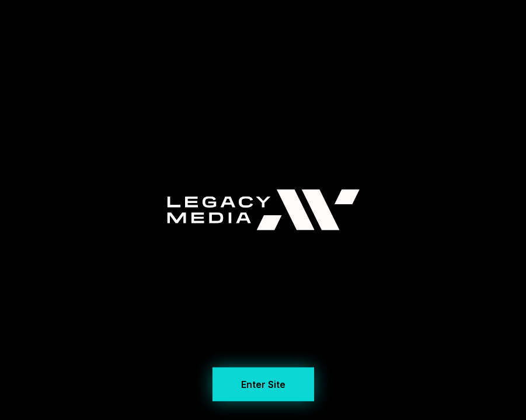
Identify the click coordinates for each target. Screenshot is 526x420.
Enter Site (263, 383)
